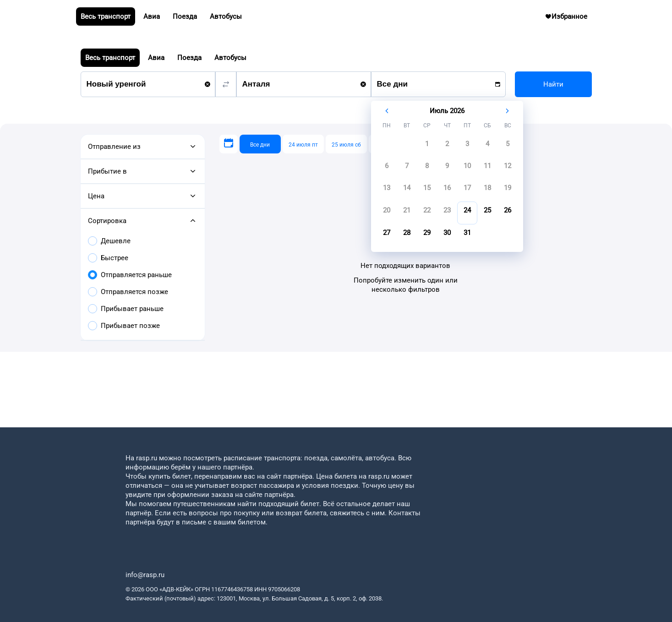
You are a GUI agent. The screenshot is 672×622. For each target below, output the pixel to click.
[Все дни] (260, 144)
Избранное (570, 19)
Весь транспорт (110, 58)
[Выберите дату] (229, 144)
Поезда (189, 58)
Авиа (156, 58)
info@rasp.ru (145, 575)
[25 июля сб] (346, 144)
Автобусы (230, 58)
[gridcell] (427, 147)
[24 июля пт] (303, 144)
